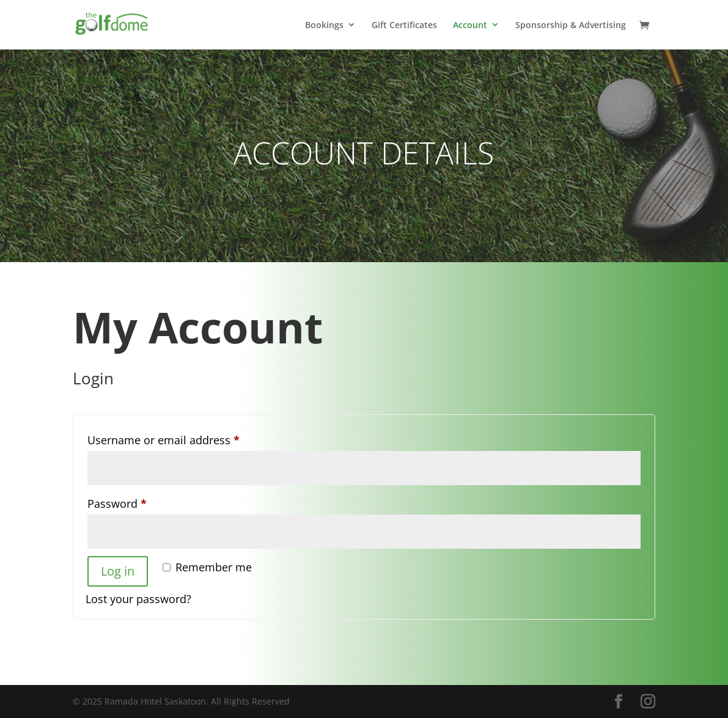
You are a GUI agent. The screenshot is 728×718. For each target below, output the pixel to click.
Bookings (324, 25)
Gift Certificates (404, 25)
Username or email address (186, 438)
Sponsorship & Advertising (571, 25)
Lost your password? (138, 599)
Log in (118, 571)
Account (470, 25)
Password (140, 502)
